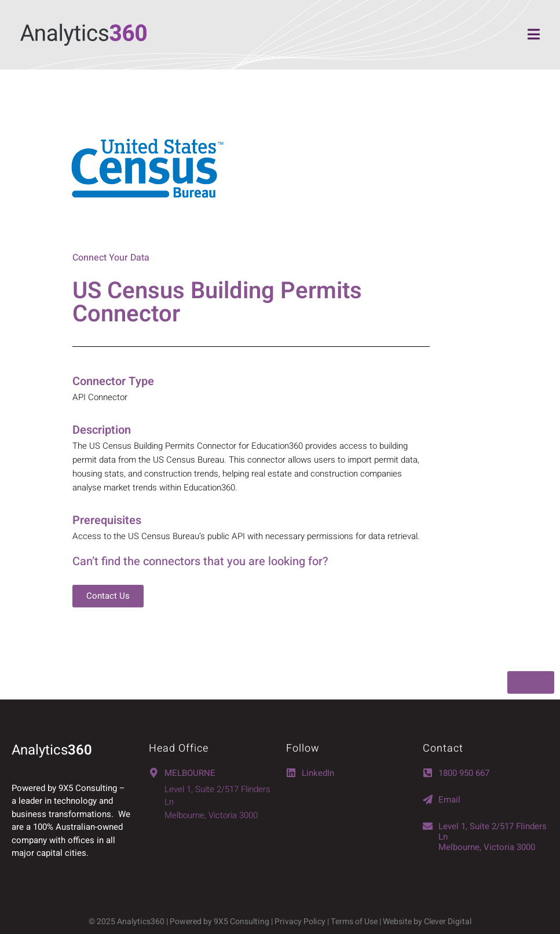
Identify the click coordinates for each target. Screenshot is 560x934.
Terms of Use (355, 922)
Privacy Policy (300, 922)
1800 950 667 (464, 773)
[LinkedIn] (291, 773)
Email (449, 800)
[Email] (428, 799)
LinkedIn (318, 773)
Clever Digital (448, 922)
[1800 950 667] (428, 773)
